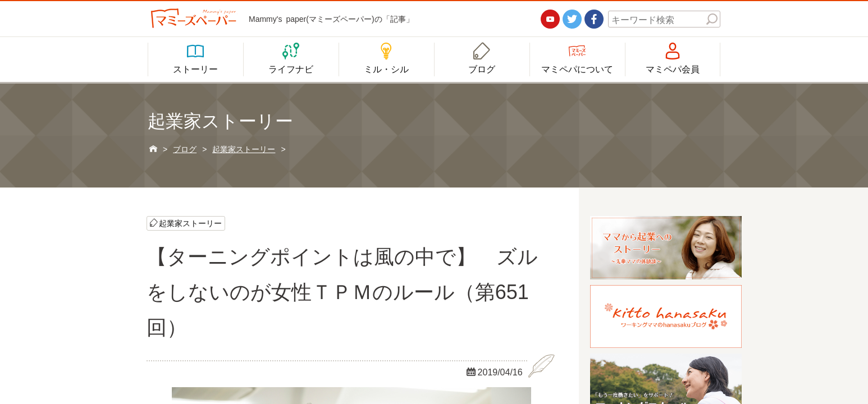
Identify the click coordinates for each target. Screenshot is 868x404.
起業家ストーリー (190, 223)
